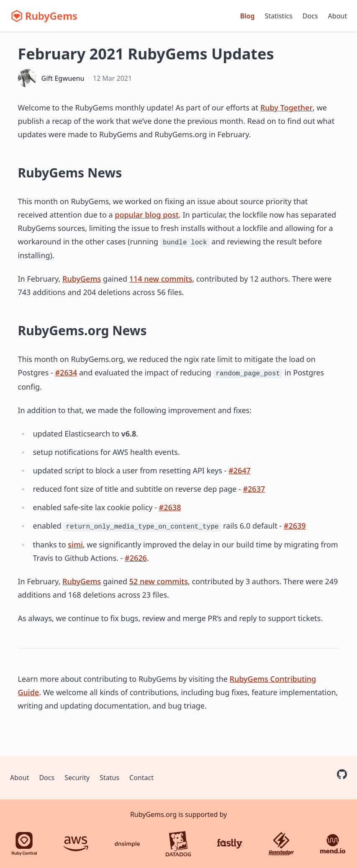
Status (109, 778)
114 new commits (161, 279)
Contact (141, 778)
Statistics (279, 16)
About (338, 16)
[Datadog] (178, 844)
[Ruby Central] (24, 844)
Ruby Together (286, 108)
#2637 (254, 489)
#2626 (136, 558)
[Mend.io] (333, 844)
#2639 (295, 526)
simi (75, 544)
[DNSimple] (127, 844)
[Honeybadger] (281, 844)
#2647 (240, 470)
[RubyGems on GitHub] (342, 774)
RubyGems (82, 279)
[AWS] (76, 844)
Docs (310, 16)
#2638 (170, 507)
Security (77, 778)
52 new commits (159, 581)
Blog (248, 16)
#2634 (66, 372)
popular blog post (147, 215)
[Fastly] (230, 844)
